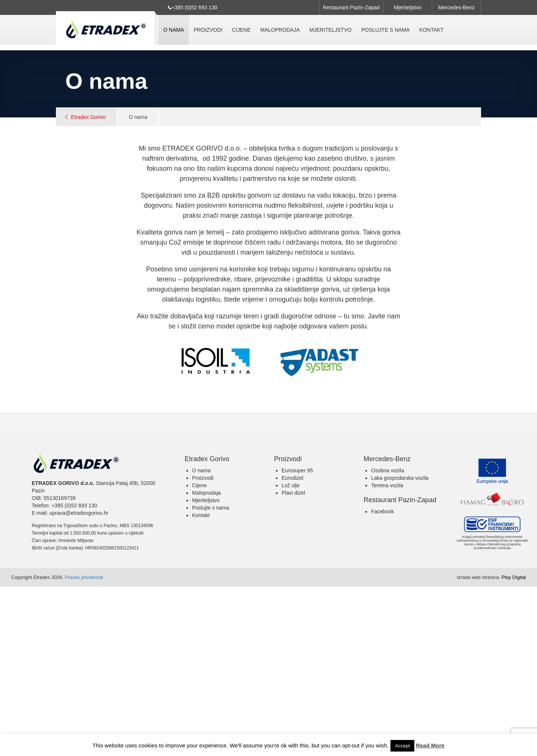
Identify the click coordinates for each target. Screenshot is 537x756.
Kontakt (432, 30)
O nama (174, 30)
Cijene (241, 30)
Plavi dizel (293, 493)
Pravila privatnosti (84, 577)
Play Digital (491, 577)
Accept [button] (402, 746)
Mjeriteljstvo (408, 7)
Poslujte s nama (386, 30)
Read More (430, 745)
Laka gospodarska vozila (400, 478)
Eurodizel (292, 478)
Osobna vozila (388, 470)
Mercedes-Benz (456, 7)
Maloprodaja (280, 30)
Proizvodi (208, 30)
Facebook (382, 511)
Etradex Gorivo (88, 117)
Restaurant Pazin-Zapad (351, 7)
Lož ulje (291, 485)
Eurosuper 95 (297, 470)
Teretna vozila (387, 485)
